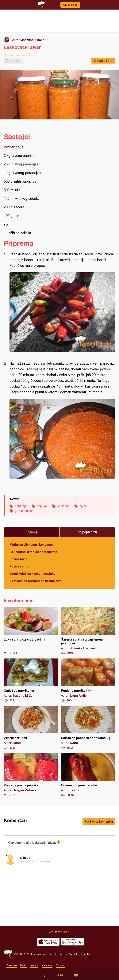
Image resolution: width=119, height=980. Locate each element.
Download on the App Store (48, 942)
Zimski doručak (31, 728)
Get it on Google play (73, 942)
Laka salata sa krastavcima (31, 631)
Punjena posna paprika (31, 775)
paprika (42, 506)
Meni (60, 975)
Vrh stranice (58, 932)
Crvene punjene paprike (88, 775)
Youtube (34, 965)
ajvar (83, 506)
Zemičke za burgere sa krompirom (35, 581)
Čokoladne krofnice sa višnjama (33, 552)
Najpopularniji (88, 532)
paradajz (21, 506)
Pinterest (60, 965)
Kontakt (87, 954)
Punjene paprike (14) (88, 680)
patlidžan (63, 506)
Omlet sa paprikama (31, 680)
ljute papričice (24, 511)
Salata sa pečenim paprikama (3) (88, 728)
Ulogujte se (70, 5)
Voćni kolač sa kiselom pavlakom (34, 573)
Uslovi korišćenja (57, 954)
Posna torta (19, 559)
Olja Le (25, 858)
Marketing (75, 954)
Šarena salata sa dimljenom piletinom (88, 631)
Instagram (47, 965)
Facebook (12, 965)
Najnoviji (32, 532)
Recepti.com (8, 954)
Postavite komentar (99, 821)
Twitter (23, 965)
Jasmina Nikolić (33, 40)
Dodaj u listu (103, 61)
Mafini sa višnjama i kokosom (31, 544)
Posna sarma (19, 566)
